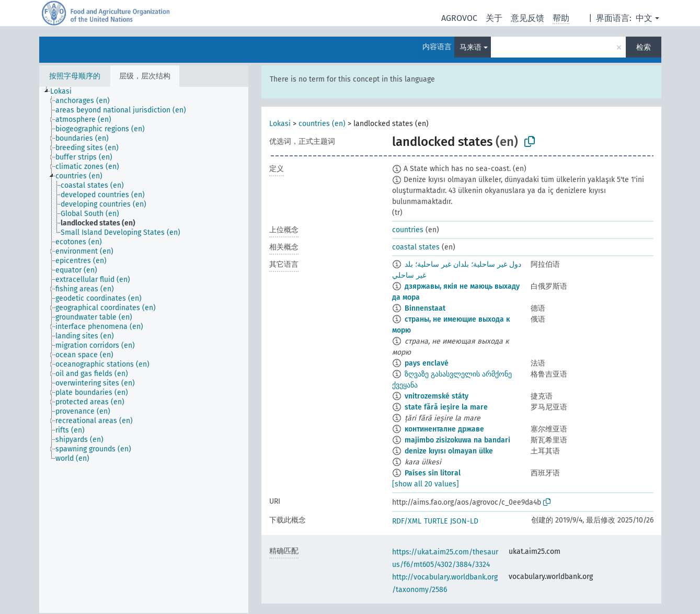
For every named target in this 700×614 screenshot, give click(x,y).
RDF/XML (407, 521)
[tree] (144, 350)
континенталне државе (444, 429)
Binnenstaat (425, 308)
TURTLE (436, 521)
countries (408, 230)
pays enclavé (427, 363)
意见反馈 (527, 18)
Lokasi (280, 124)
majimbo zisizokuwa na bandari (457, 440)
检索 (644, 47)
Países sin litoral (433, 473)
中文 (644, 18)
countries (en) (322, 124)
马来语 (471, 47)
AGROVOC (459, 18)
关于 (494, 18)
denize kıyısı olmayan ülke (449, 451)
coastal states (416, 247)
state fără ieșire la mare (446, 407)
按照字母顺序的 (75, 76)
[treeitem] (65, 92)
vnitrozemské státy (437, 396)
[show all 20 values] (426, 484)
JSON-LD (464, 521)
